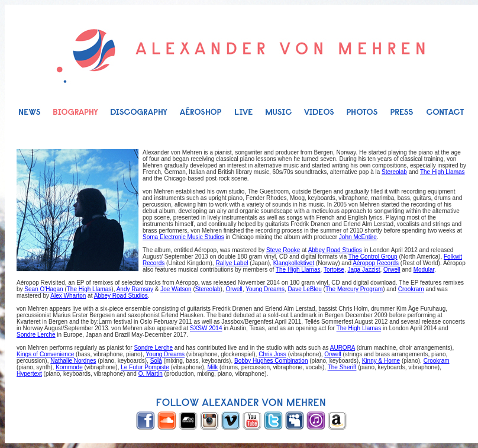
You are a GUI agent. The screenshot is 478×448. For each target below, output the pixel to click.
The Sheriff (342, 367)
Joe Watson (176, 289)
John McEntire (358, 237)
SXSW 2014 (206, 328)
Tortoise (334, 270)
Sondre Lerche (36, 335)
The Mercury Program (354, 289)
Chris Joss (272, 354)
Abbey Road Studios (335, 250)
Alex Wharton (68, 296)
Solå (156, 361)
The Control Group (373, 257)
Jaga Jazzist (364, 270)
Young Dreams (265, 289)
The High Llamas (443, 172)
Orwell (392, 270)
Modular (424, 270)
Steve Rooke (283, 250)
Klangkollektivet (294, 263)
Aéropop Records (376, 263)
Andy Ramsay (135, 289)
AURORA (343, 348)
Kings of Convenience (45, 354)
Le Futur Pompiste (145, 367)
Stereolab (394, 172)
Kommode (69, 367)
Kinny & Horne (381, 361)
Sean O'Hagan (43, 289)
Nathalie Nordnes (73, 361)
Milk (212, 367)
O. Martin (151, 374)
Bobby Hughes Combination (271, 361)
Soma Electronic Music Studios (183, 237)
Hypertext (29, 374)
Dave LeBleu (305, 289)
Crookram (411, 289)
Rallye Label (232, 263)
